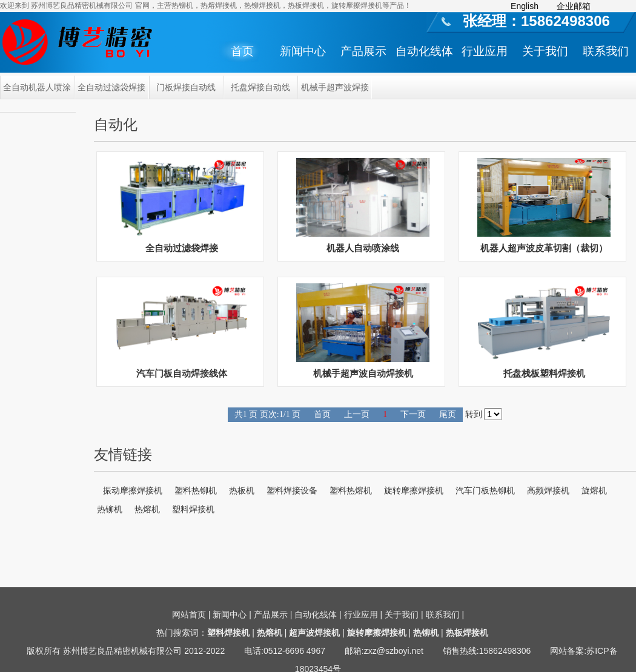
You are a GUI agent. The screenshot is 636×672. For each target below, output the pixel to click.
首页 (242, 51)
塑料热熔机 (351, 490)
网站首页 (189, 614)
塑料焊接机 (193, 509)
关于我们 (545, 51)
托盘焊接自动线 (260, 87)
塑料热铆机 (196, 490)
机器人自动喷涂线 (363, 248)
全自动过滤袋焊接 (111, 87)
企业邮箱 (574, 6)
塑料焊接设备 (292, 490)
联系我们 (606, 51)
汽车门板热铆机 (485, 490)
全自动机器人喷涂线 (37, 91)
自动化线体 (424, 51)
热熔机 (147, 509)
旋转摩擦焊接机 (414, 490)
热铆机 (110, 509)
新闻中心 (303, 51)
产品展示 (363, 51)
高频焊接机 (548, 490)
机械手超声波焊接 (335, 87)
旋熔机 (594, 490)
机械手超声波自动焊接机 (363, 373)
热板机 (242, 490)
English (525, 6)
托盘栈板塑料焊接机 (544, 373)
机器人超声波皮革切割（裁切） (544, 248)
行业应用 (485, 51)
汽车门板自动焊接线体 (182, 373)
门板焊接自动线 (186, 87)
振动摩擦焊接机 (133, 490)
